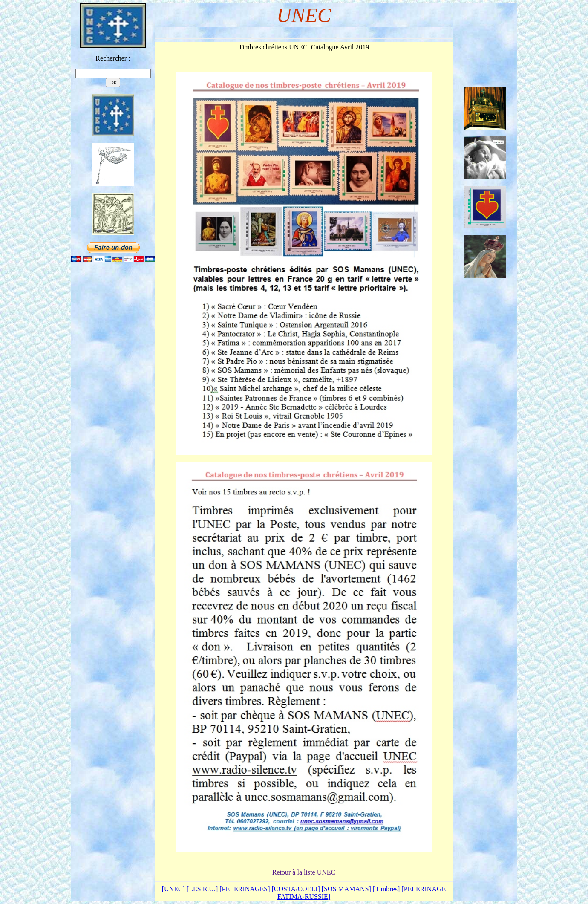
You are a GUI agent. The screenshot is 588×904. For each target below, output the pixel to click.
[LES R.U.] (203, 889)
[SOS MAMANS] (347, 889)
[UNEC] (174, 889)
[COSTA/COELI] (296, 889)
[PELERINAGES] (245, 889)
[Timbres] (387, 889)
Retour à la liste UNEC (304, 872)
